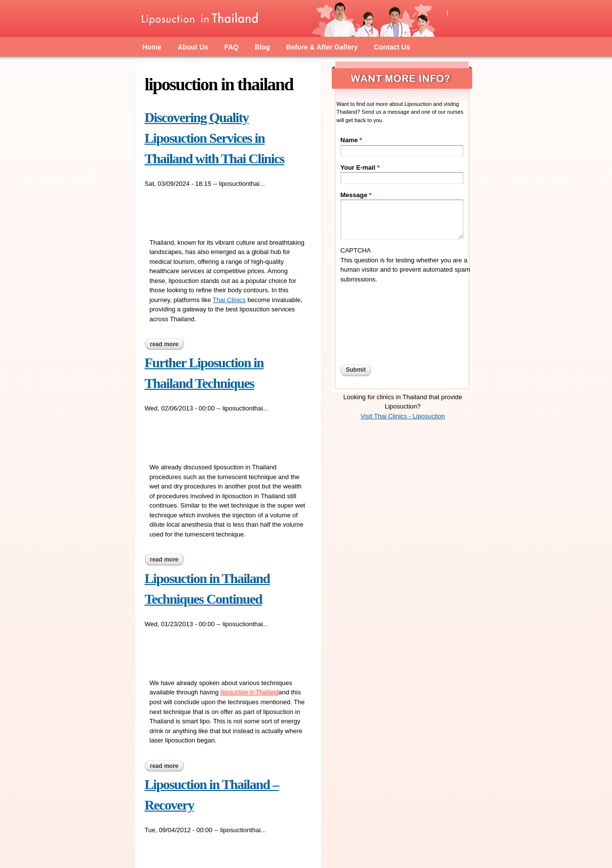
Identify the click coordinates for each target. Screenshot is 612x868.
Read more (167, 345)
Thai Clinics (229, 300)
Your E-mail (360, 167)
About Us (193, 47)
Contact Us (392, 47)
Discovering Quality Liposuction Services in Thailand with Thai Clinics (214, 138)
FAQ (231, 47)
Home (152, 47)
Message (356, 195)
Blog (262, 47)
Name (351, 140)
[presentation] (381, 319)
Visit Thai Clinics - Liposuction (402, 416)
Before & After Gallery (322, 47)
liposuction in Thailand (250, 692)
